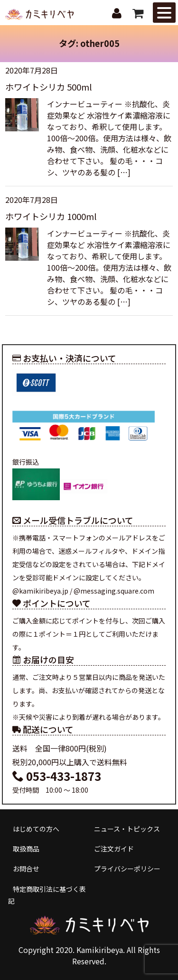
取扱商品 (26, 849)
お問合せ (26, 869)
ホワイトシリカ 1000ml (51, 216)
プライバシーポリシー (127, 869)
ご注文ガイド (114, 849)
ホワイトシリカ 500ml (49, 87)
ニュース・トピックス (127, 829)
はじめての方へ (36, 829)
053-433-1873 (57, 776)
